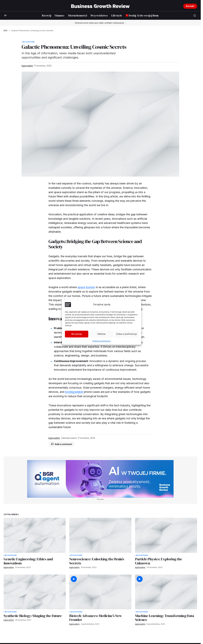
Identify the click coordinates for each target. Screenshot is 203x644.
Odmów (101, 334)
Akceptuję (77, 334)
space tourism (86, 287)
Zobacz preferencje (126, 334)
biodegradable (74, 392)
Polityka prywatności (101, 341)
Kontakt (190, 6)
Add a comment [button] (63, 444)
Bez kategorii (29, 42)
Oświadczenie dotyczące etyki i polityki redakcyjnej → (100, 23)
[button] (5, 16)
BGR (6, 31)
